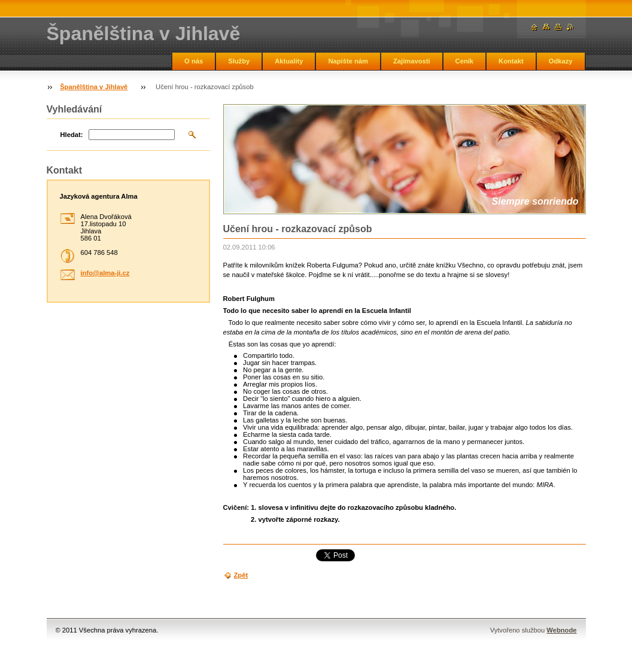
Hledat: (72, 135)
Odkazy (561, 61)
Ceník (464, 61)
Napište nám (348, 61)
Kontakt (511, 61)
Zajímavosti (412, 61)
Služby (239, 61)
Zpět (241, 575)
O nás (194, 61)
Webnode (561, 630)
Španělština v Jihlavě (94, 87)
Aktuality (289, 61)
